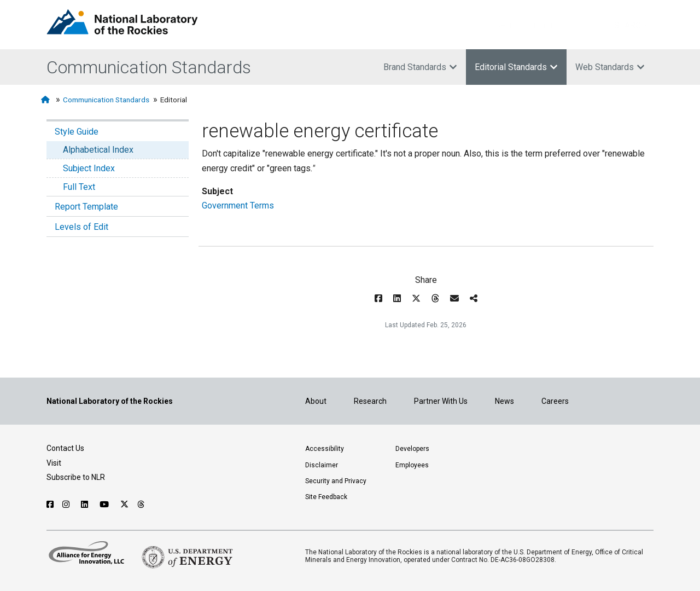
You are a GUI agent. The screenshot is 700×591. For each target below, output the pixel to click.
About (316, 401)
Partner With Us (441, 401)
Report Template (86, 207)
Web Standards (610, 67)
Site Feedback (326, 497)
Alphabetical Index (98, 150)
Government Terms (238, 205)
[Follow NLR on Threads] (141, 505)
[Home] (46, 100)
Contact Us (65, 448)
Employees (412, 465)
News (504, 401)
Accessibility (325, 449)
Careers (555, 401)
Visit (54, 463)
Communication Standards (149, 67)
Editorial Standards (516, 67)
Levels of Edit (81, 227)
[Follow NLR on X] (124, 505)
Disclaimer (322, 465)
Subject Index (89, 168)
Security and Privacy (336, 481)
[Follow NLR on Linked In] (86, 505)
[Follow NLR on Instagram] (67, 505)
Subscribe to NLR (76, 477)
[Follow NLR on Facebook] (50, 505)
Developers (412, 449)
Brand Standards (420, 67)
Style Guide (77, 132)
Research (370, 401)
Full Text (79, 187)
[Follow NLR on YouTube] (106, 505)
